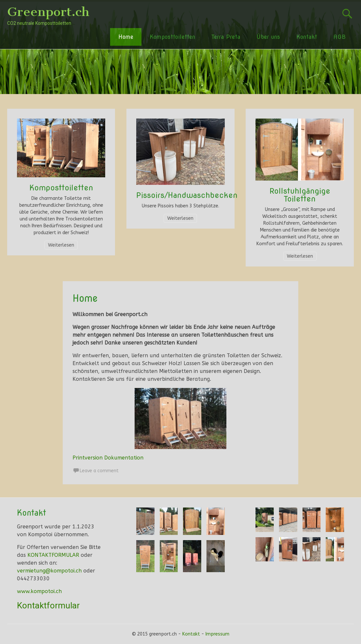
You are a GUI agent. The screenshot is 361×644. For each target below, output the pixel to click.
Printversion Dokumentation (108, 458)
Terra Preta (226, 37)
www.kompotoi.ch (39, 591)
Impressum (217, 634)
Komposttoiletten (172, 37)
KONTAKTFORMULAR (53, 555)
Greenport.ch (48, 12)
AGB (339, 37)
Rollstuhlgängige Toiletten (300, 195)
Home (126, 37)
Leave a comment (99, 471)
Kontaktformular (48, 605)
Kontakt (307, 37)
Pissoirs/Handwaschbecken (187, 195)
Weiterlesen (61, 245)
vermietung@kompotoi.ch (49, 571)
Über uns (268, 37)
